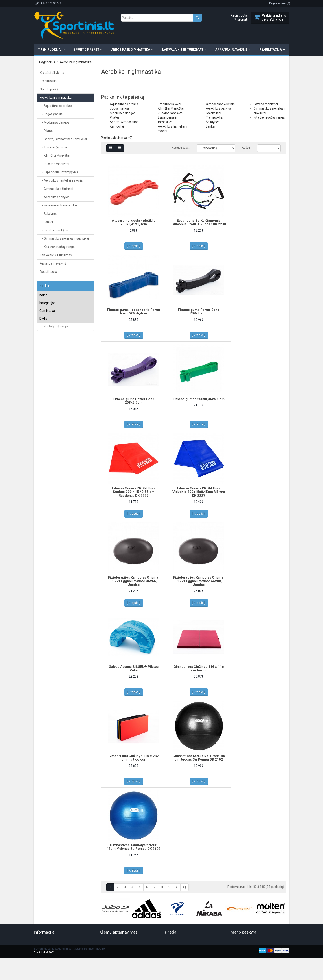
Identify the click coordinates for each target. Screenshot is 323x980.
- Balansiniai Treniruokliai (58, 205)
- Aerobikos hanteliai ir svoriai (62, 180)
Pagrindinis (47, 62)
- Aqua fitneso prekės (56, 106)
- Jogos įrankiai (52, 114)
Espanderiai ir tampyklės (58, 408)
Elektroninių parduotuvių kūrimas (52, 692)
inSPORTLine (51, 520)
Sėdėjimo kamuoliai (58, 364)
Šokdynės (49, 439)
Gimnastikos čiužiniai (57, 421)
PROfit (47, 550)
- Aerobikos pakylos (55, 197)
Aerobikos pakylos (55, 426)
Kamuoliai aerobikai (58, 357)
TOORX (48, 621)
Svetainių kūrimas (83, 692)
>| (184, 619)
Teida (47, 591)
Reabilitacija (271, 50)
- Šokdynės (49, 214)
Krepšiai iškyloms (52, 73)
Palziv (47, 532)
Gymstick (49, 513)
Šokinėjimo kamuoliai (59, 370)
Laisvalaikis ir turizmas (183, 50)
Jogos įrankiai (52, 331)
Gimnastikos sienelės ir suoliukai (64, 457)
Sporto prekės (86, 50)
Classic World (52, 507)
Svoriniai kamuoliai (57, 382)
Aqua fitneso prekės (56, 325)
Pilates (48, 344)
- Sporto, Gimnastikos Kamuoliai (63, 139)
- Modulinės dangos (55, 122)
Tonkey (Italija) (52, 616)
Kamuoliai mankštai (58, 376)
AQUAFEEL (50, 489)
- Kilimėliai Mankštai (55, 156)
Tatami (48, 585)
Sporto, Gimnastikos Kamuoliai (62, 351)
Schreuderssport (54, 562)
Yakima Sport (51, 633)
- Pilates (47, 131)
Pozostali (49, 544)
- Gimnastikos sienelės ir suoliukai (64, 238)
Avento (48, 495)
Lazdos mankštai (54, 451)
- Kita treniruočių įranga (57, 247)
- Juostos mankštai (55, 164)
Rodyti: (246, 148)
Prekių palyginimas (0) (117, 138)
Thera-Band (50, 598)
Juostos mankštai (55, 402)
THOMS (48, 604)
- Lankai (46, 222)
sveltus (48, 579)
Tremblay (49, 627)
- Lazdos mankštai (54, 230)
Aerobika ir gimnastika (131, 50)
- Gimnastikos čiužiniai (57, 189)
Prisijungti (241, 20)
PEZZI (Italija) (52, 538)
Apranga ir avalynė (231, 50)
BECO (47, 501)
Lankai (47, 444)
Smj (46, 573)
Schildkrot (49, 556)
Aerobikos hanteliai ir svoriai (61, 415)
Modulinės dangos (55, 338)
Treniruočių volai (53, 389)
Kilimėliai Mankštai (55, 395)
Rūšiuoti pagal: (181, 148)
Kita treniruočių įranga (57, 463)
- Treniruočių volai (53, 147)
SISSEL (47, 567)
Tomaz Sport (51, 610)
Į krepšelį (132, 246)
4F (45, 477)
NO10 (47, 526)
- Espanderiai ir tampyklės (59, 172)
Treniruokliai (50, 50)
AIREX (47, 483)
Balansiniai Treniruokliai (58, 433)
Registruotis (239, 15)
